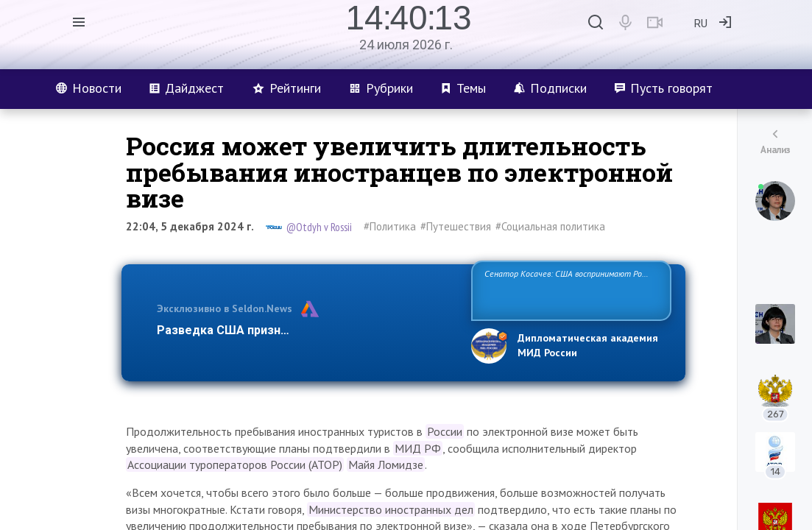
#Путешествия (456, 226)
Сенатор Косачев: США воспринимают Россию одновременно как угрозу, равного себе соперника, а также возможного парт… (569, 290)
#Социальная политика (550, 226)
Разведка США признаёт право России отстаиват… (306, 330)
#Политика (390, 226)
